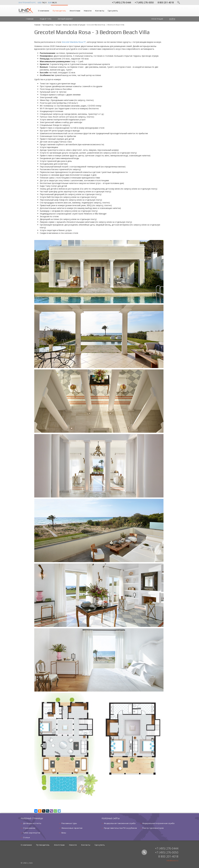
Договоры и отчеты (32, 823)
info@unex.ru (172, 861)
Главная (30, 19)
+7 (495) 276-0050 (144, 2)
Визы (64, 833)
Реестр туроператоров (153, 828)
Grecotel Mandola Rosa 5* (74, 42)
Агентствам (75, 11)
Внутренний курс (27, 2)
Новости (88, 11)
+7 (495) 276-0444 (121, 2)
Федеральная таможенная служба (120, 823)
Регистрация (157, 19)
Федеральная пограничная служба (158, 823)
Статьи (26, 837)
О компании (44, 11)
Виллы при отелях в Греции (74, 25)
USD (40, 2)
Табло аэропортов (32, 833)
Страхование (29, 828)
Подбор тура (46, 19)
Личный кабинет (65, 19)
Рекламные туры (69, 823)
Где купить (113, 11)
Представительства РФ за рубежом (120, 828)
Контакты (100, 11)
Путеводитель (59, 11)
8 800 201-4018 (166, 2)
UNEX (26, 11)
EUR (50, 2)
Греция (59, 25)
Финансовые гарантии (72, 828)
